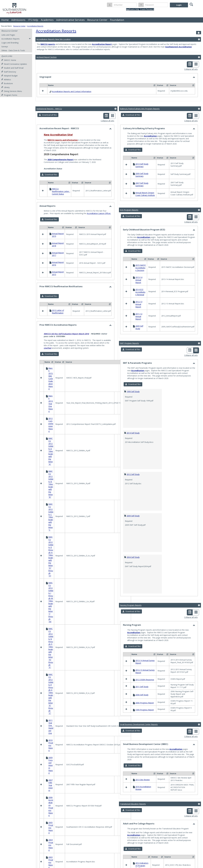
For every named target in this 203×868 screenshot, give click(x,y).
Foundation (117, 20)
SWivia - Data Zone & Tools (13, 50)
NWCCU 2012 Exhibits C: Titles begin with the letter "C (51, 517)
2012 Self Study (133, 474)
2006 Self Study (142, 695)
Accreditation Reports (35, 26)
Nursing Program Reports (131, 605)
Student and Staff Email (12, 68)
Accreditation (150, 136)
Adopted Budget (9, 76)
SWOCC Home (9, 60)
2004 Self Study (133, 557)
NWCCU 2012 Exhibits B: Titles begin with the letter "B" (51, 484)
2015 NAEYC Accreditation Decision (141, 268)
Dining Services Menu (12, 91)
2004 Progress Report (51, 845)
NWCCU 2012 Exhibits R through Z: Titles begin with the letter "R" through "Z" (51, 694)
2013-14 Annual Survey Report (145, 662)
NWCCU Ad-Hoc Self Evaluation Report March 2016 (66, 334)
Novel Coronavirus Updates (14, 64)
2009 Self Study (139, 327)
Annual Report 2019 (58, 235)
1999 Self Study (133, 391)
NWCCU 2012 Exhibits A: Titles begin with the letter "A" (51, 451)
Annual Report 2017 (58, 254)
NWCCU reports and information (63, 140)
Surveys (5, 47)
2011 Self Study (142, 687)
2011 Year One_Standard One (51, 727)
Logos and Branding (10, 43)
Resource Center (97, 20)
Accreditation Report (102, 44)
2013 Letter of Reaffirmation (58, 312)
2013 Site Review (143, 780)
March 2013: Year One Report (51, 404)
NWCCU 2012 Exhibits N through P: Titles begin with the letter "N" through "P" (51, 648)
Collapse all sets (191, 69)
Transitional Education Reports (133, 804)
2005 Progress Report (51, 828)
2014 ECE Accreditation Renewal (140, 292)
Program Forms (9, 95)
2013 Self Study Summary (142, 165)
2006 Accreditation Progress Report (51, 806)
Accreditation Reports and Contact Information (72, 91)
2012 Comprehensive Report (51, 425)
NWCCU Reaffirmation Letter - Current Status (61, 191)
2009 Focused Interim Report (51, 765)
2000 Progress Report (145, 703)
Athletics (6, 80)
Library (5, 87)
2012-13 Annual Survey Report (145, 671)
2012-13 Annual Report (139, 304)
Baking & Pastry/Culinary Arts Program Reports (140, 109)
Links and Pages (8, 35)
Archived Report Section (47, 57)
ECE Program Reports (129, 210)
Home (5, 20)
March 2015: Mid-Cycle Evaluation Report (51, 379)
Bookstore (7, 83)
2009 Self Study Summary (142, 175)
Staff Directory (9, 72)
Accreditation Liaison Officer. (99, 213)
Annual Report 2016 (58, 264)
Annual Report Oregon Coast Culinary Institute (145, 194)
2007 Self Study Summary (142, 184)
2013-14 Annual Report (139, 280)
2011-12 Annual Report (139, 316)
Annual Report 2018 (58, 244)
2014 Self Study (133, 433)
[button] (154, 85)
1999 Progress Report (145, 710)
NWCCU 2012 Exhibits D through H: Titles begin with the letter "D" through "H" (51, 556)
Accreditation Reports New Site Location (54, 39)
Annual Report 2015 (58, 273)
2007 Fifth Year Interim (51, 785)
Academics (47, 20)
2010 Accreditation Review (143, 788)
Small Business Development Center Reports (139, 724)
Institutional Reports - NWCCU (49, 109)
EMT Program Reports (129, 343)
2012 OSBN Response (145, 680)
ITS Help (33, 20)
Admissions (18, 20)
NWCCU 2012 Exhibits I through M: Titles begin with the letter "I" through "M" (51, 602)
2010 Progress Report (51, 745)
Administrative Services (70, 20)
